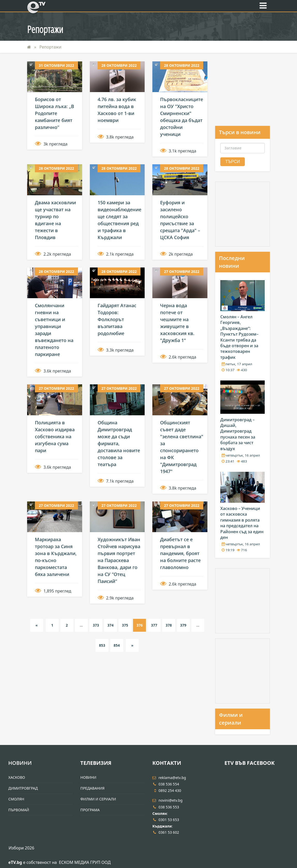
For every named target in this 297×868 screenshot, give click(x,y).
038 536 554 (166, 784)
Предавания (92, 788)
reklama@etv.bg (169, 778)
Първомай (19, 810)
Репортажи (50, 47)
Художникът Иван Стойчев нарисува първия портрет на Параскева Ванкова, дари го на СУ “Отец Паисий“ (119, 560)
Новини (20, 763)
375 (125, 625)
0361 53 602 (166, 832)
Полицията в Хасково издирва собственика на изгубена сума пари (55, 436)
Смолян (16, 799)
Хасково (17, 777)
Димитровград (23, 788)
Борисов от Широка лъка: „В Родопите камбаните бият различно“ (54, 113)
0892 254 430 (167, 790)
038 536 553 (166, 807)
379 (183, 625)
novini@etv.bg (167, 800)
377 (154, 625)
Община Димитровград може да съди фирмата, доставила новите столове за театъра (119, 443)
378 (169, 625)
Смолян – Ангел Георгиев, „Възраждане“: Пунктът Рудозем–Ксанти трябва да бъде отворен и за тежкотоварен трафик (239, 337)
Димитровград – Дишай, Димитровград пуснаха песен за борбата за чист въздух (238, 434)
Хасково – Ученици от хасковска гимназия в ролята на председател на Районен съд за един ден (242, 523)
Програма (90, 810)
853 (102, 645)
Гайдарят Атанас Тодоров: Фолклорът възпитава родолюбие (117, 319)
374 (111, 625)
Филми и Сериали (98, 799)
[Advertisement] (243, 94)
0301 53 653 (166, 820)
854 (117, 645)
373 (96, 625)
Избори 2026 (21, 848)
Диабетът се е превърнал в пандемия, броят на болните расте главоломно (180, 553)
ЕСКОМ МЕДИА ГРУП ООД (85, 862)
